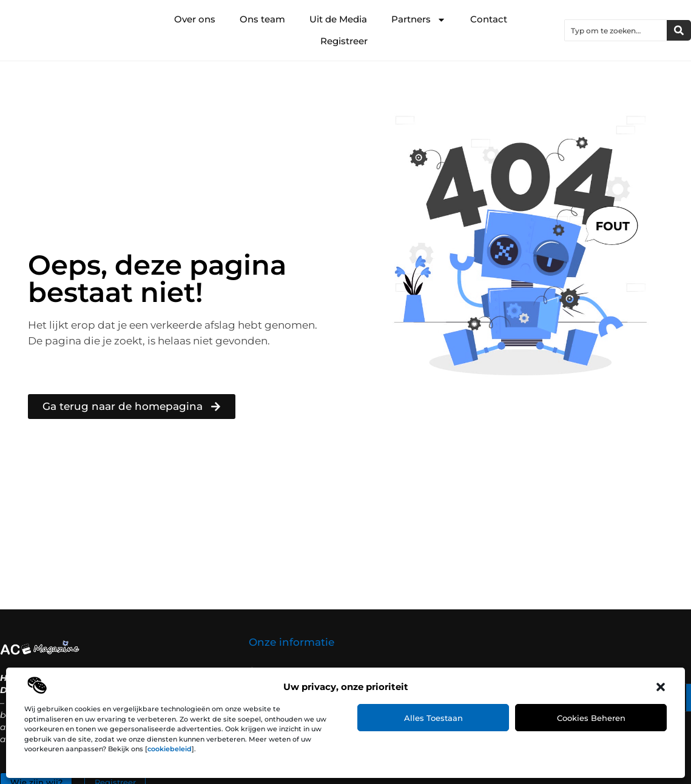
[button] (661, 687)
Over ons (195, 19)
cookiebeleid (170, 749)
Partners (419, 20)
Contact (489, 19)
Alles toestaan (433, 718)
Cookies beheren (591, 718)
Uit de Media (338, 19)
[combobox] (616, 30)
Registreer (344, 41)
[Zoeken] (679, 30)
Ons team (262, 19)
